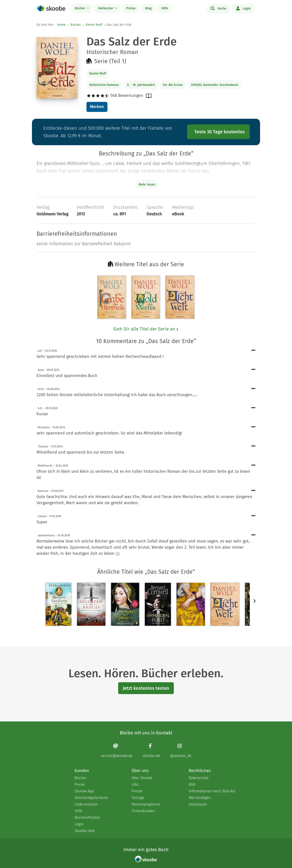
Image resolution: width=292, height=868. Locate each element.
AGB (192, 784)
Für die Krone (173, 85)
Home (61, 25)
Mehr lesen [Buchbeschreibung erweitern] (147, 185)
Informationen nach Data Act (212, 791)
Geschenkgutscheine (91, 798)
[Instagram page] (181, 750)
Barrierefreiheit (87, 818)
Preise (131, 8)
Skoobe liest (85, 831)
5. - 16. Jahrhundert (141, 85)
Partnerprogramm (146, 804)
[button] (255, 601)
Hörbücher (106, 8)
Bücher (81, 8)
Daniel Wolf (94, 25)
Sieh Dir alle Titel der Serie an (146, 329)
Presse (137, 791)
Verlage (138, 798)
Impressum (198, 804)
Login (243, 8)
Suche (218, 8)
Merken (97, 107)
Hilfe (165, 8)
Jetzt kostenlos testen (146, 688)
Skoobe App (84, 791)
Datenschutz (199, 778)
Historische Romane (104, 85)
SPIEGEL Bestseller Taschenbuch (215, 85)
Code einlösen (86, 804)
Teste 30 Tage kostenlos (220, 132)
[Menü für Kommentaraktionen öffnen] (253, 350)
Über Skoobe (142, 778)
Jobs (135, 784)
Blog (148, 8)
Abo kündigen (200, 798)
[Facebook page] (151, 750)
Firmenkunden (143, 811)
